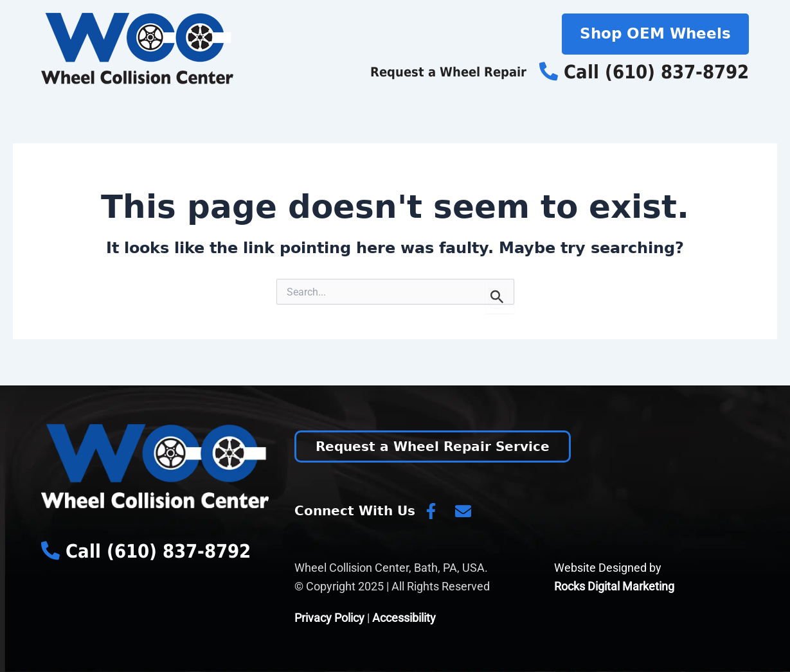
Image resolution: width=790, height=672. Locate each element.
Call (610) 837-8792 (644, 72)
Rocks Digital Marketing (614, 586)
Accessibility (404, 618)
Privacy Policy (329, 618)
